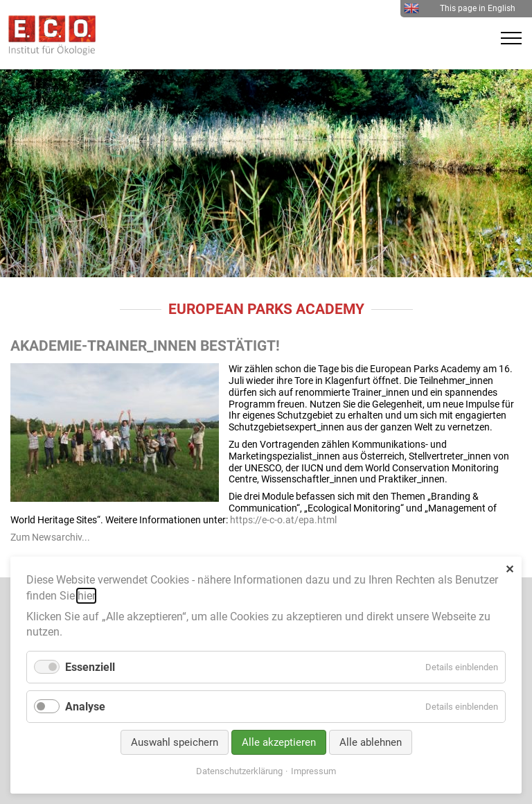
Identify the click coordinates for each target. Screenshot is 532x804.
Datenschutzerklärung (239, 771)
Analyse (85, 707)
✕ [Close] (509, 569)
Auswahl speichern (175, 742)
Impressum (313, 771)
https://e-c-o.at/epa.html (283, 520)
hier (86, 596)
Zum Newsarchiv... (50, 537)
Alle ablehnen (371, 742)
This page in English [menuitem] (460, 8)
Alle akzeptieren (279, 742)
